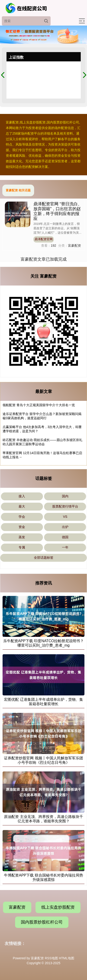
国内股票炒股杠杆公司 (42, 922)
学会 (22, 517)
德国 (65, 537)
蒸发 (22, 537)
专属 (22, 547)
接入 (22, 496)
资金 (22, 527)
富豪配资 (17, 907)
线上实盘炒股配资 (58, 907)
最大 (22, 506)
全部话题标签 (44, 558)
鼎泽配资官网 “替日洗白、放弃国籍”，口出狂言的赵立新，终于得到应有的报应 (58, 211)
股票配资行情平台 (65, 506)
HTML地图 (67, 958)
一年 (65, 547)
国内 (65, 496)
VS (65, 517)
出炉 (65, 527)
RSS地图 (51, 958)
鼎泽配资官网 (44, 239)
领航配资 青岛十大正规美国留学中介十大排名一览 (39, 405)
